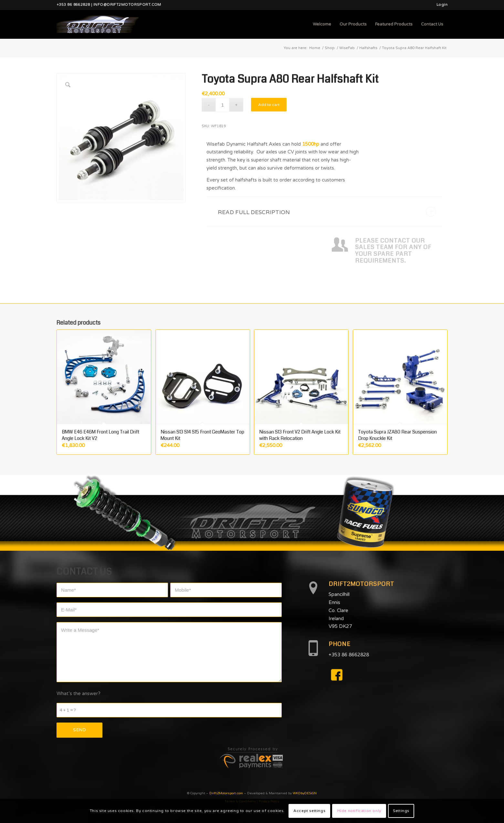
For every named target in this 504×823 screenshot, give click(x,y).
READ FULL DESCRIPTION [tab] (327, 212)
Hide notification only (359, 811)
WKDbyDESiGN (305, 793)
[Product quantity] (222, 105)
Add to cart (269, 105)
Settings (401, 811)
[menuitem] (440, 5)
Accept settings (309, 811)
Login (442, 5)
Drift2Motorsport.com (226, 793)
